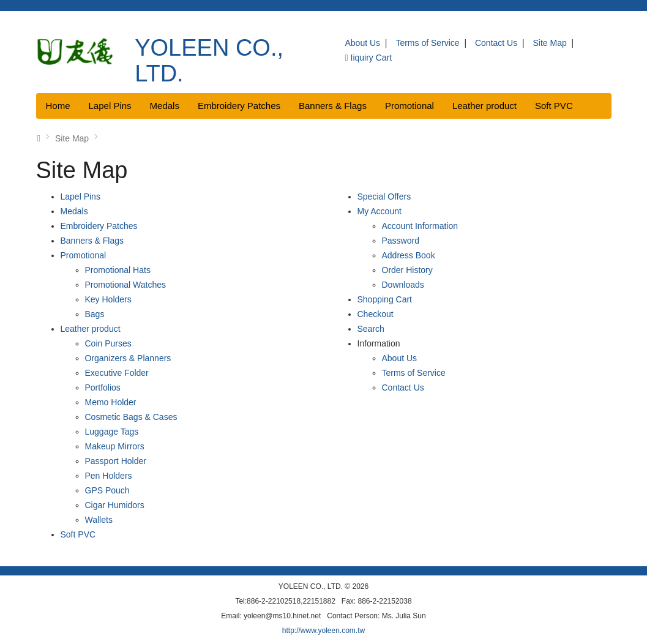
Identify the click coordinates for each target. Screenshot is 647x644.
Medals (165, 106)
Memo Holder (111, 402)
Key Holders (108, 299)
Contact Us (496, 43)
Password (401, 241)
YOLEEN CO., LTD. (209, 61)
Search (371, 329)
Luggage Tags (112, 432)
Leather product (484, 106)
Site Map (550, 43)
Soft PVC (554, 106)
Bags (95, 314)
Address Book (409, 255)
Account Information (420, 226)
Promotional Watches (126, 285)
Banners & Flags (333, 106)
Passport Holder (116, 461)
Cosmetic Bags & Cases (131, 417)
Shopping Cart (385, 299)
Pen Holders (109, 476)
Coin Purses (108, 343)
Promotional (410, 106)
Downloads (403, 285)
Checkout (376, 314)
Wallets (99, 520)
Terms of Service (427, 43)
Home (58, 106)
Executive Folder (117, 373)
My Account (380, 211)
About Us (362, 43)
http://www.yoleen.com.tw (323, 631)
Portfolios (103, 388)
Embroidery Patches (239, 106)
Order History (407, 270)
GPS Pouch (107, 490)
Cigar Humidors (115, 505)
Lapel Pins (110, 106)
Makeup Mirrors (115, 446)
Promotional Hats (118, 270)
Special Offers (384, 197)
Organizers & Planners (128, 358)
